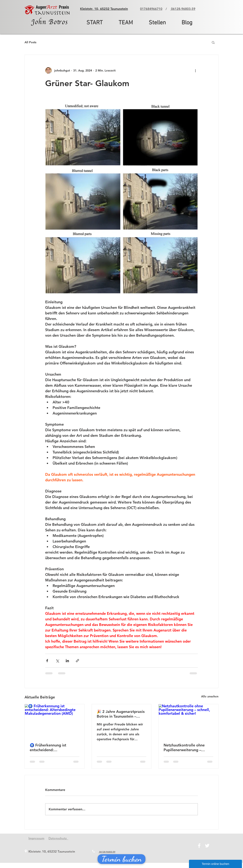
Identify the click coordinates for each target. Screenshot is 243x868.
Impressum (36, 838)
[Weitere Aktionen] (195, 70)
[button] (213, 42)
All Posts (30, 42)
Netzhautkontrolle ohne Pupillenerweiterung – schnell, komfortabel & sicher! (184, 747)
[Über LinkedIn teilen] (67, 661)
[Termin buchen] (121, 859)
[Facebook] (199, 846)
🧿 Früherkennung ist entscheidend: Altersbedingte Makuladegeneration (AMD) (54, 747)
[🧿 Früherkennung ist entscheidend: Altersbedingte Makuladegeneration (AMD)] (55, 721)
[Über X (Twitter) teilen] (57, 661)
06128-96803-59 (183, 9)
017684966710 (151, 9)
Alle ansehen (210, 696)
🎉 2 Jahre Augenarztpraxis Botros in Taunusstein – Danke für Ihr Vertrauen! (121, 714)
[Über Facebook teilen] (47, 661)
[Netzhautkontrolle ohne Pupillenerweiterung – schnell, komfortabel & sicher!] (188, 721)
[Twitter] (207, 846)
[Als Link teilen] (77, 661)
